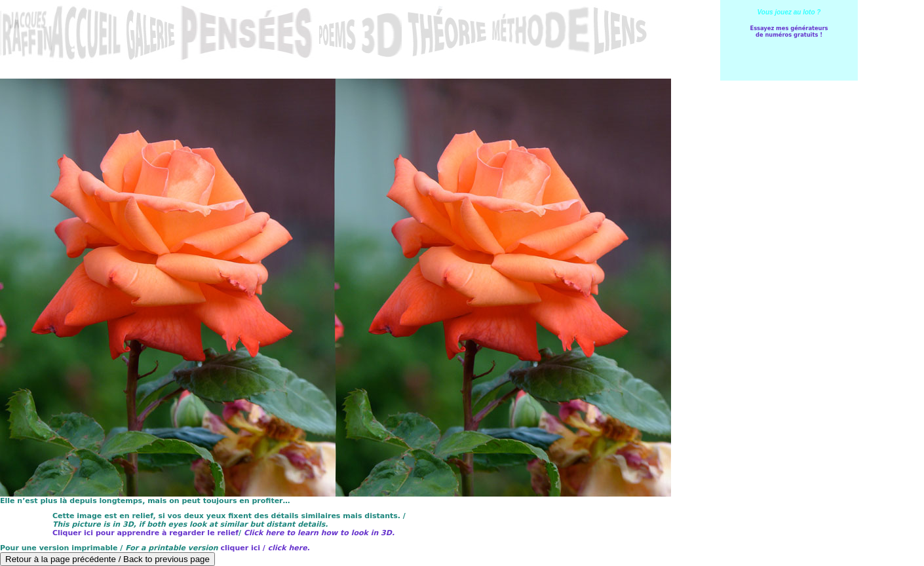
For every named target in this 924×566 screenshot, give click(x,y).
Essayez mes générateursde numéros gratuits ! (789, 31)
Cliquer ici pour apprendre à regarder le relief (145, 533)
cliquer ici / (265, 548)
